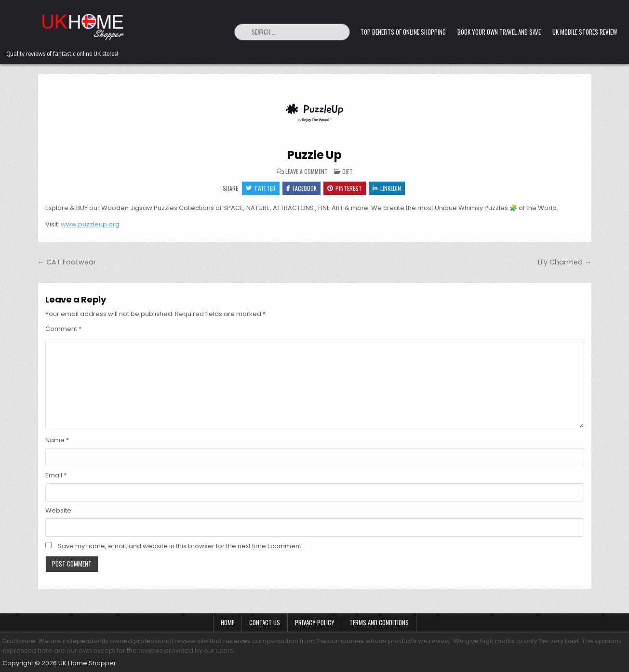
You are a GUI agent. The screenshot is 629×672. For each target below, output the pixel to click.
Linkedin (387, 188)
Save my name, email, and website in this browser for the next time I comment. (180, 546)
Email (56, 475)
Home (228, 622)
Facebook (301, 188)
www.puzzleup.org (90, 224)
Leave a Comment (307, 171)
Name (57, 440)
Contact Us (265, 622)
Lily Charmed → (565, 262)
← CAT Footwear (67, 262)
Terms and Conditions (379, 622)
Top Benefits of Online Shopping (403, 32)
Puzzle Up (314, 155)
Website (58, 510)
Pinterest (345, 188)
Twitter (261, 188)
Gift (348, 171)
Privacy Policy (315, 622)
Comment (63, 329)
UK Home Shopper (87, 663)
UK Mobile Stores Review (585, 32)
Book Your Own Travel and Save (499, 32)
